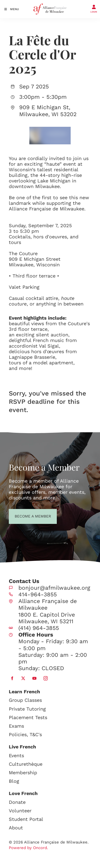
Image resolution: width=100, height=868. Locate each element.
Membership (23, 773)
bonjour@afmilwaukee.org (54, 588)
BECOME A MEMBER (23, 516)
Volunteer (20, 811)
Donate (17, 802)
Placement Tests (28, 717)
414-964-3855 (38, 594)
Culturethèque (26, 764)
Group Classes (25, 700)
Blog (14, 781)
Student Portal (26, 819)
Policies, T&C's (25, 734)
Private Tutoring (27, 709)
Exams (16, 726)
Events (16, 755)
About (16, 828)
